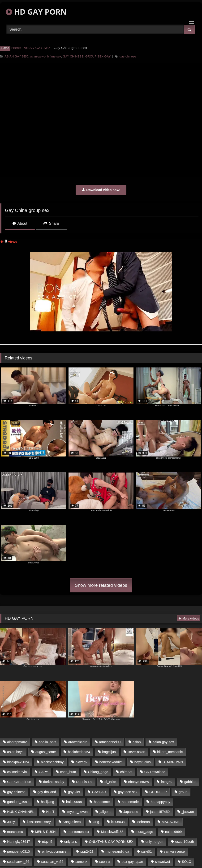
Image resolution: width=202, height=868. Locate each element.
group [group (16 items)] (183, 792)
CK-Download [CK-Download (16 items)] (155, 772)
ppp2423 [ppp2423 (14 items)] (87, 852)
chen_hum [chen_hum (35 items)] (68, 772)
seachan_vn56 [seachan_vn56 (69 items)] (52, 862)
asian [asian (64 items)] (137, 742)
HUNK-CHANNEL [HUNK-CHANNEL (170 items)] (21, 812)
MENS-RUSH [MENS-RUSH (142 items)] (45, 832)
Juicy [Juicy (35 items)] (11, 822)
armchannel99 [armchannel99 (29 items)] (110, 742)
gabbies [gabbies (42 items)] (190, 782)
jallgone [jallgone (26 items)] (106, 812)
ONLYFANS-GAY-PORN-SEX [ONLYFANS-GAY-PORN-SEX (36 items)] (111, 842)
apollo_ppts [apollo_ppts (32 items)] (47, 742)
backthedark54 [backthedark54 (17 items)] (79, 752)
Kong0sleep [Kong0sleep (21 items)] (72, 822)
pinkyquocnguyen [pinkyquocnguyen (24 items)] (55, 852)
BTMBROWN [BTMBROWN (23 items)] (173, 762)
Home (16, 48)
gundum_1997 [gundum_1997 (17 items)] (18, 802)
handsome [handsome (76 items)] (102, 802)
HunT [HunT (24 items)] (50, 812)
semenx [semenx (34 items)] (81, 862)
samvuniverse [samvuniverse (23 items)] (174, 852)
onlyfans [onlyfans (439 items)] (71, 842)
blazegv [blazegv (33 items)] (82, 762)
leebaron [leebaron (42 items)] (143, 822)
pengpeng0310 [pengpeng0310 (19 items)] (18, 852)
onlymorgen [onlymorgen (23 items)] (154, 842)
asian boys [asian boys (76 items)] (15, 752)
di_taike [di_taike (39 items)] (110, 782)
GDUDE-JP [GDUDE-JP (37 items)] (158, 792)
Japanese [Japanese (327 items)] (131, 812)
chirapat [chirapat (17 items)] (126, 772)
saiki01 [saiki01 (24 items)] (147, 852)
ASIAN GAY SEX (37, 48)
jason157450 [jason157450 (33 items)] (160, 812)
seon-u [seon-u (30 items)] (104, 862)
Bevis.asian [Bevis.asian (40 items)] (137, 752)
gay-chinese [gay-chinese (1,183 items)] (16, 792)
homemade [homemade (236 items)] (130, 802)
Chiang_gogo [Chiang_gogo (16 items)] (98, 772)
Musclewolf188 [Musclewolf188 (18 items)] (112, 832)
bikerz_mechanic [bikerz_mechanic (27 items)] (170, 752)
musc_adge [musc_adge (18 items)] (144, 832)
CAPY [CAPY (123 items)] (43, 772)
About (20, 223)
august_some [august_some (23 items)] (46, 752)
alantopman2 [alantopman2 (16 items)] (17, 742)
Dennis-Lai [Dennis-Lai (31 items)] (84, 782)
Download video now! (101, 190)
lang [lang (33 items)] (96, 822)
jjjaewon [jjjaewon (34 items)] (188, 812)
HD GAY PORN (36, 12)
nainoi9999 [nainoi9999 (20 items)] (173, 832)
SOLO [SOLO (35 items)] (187, 862)
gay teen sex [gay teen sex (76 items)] (128, 792)
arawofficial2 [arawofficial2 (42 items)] (78, 742)
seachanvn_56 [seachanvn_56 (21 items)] (18, 862)
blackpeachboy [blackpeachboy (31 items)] (52, 762)
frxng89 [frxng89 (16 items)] (167, 782)
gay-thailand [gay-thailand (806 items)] (47, 792)
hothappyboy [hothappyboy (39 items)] (160, 802)
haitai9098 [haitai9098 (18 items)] (74, 802)
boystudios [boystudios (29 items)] (143, 762)
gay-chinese (128, 56)
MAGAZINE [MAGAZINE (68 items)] (171, 822)
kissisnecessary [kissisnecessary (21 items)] (39, 822)
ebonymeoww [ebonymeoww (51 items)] (138, 782)
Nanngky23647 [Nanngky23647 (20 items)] (19, 842)
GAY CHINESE (73, 56)
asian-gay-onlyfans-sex (45, 56)
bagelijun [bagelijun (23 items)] (109, 752)
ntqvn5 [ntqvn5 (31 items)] (47, 842)
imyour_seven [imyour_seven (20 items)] (77, 812)
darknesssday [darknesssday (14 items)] (54, 782)
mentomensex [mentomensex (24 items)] (78, 832)
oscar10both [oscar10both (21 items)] (185, 842)
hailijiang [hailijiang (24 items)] (47, 802)
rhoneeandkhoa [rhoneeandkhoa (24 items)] (117, 852)
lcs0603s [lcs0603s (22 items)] (118, 822)
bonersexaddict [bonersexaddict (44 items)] (111, 762)
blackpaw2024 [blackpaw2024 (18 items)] (18, 762)
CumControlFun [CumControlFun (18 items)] (19, 782)
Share (51, 223)
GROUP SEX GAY (98, 56)
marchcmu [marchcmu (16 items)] (15, 832)
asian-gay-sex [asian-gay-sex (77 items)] (163, 742)
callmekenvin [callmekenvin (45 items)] (17, 772)
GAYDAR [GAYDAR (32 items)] (99, 792)
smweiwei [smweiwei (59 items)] (162, 862)
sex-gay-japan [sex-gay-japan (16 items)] (132, 862)
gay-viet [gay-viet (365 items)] (74, 792)
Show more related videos (101, 585)
